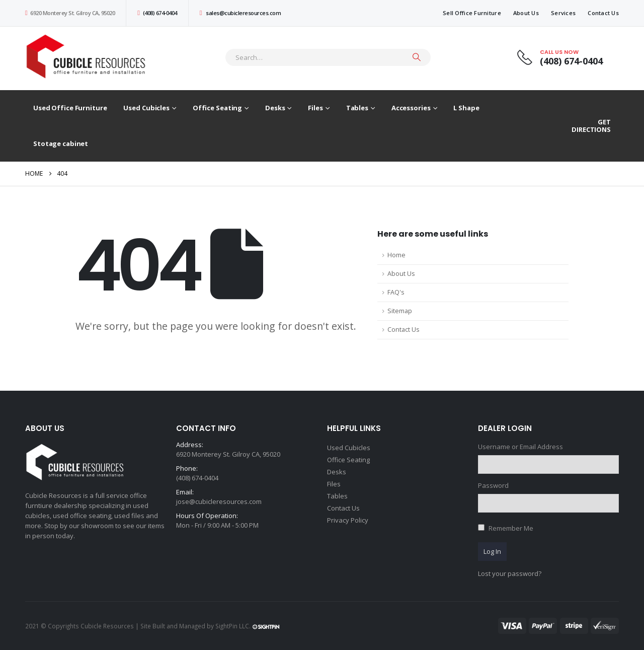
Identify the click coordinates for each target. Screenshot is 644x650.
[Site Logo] (88, 57)
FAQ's (396, 292)
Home (396, 255)
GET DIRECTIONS (591, 126)
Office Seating (217, 108)
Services (563, 13)
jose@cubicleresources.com (219, 501)
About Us (526, 13)
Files (315, 108)
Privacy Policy (348, 520)
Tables (357, 108)
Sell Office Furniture (472, 13)
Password (493, 485)
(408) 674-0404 (157, 13)
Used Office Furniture (70, 108)
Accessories (411, 108)
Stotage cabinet (61, 143)
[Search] (417, 57)
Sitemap (400, 311)
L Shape (466, 108)
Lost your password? (510, 573)
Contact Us (603, 13)
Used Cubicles (146, 108)
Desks (275, 108)
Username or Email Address (520, 447)
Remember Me (511, 528)
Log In (492, 551)
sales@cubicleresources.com (240, 13)
